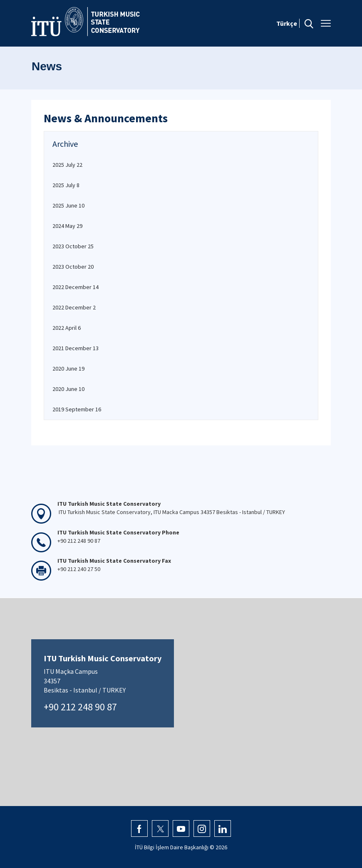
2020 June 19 (68, 368)
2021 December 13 (76, 348)
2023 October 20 (73, 267)
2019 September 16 (77, 409)
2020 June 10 (68, 389)
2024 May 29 (67, 226)
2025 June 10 (68, 205)
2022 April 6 (67, 328)
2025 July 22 (67, 165)
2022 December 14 (76, 287)
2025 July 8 (66, 185)
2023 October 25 (73, 246)
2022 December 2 (74, 307)
